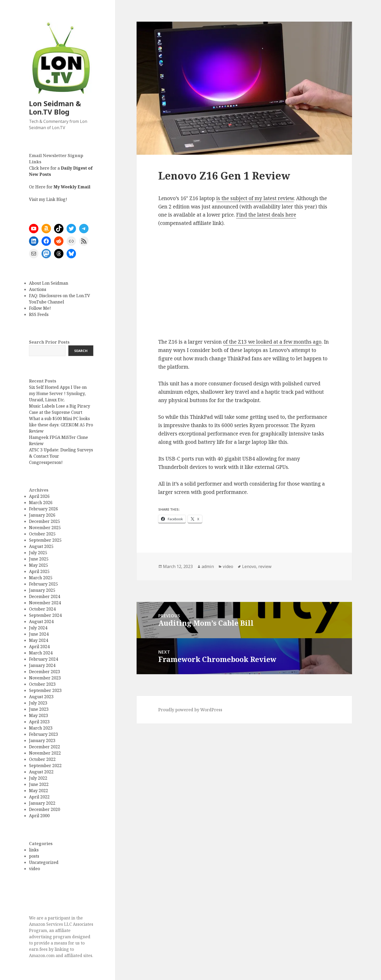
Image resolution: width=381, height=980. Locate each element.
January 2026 (42, 515)
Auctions (38, 289)
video (34, 869)
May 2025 (39, 565)
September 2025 (45, 540)
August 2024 (41, 622)
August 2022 (41, 772)
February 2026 (43, 509)
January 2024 (42, 665)
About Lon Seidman (49, 283)
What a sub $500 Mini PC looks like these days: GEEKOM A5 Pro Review (61, 425)
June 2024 (39, 634)
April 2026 (39, 496)
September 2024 (45, 615)
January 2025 (42, 590)
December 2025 (45, 521)
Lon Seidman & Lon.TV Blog (55, 108)
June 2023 (39, 709)
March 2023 (41, 728)
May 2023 (39, 715)
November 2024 (45, 603)
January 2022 (42, 803)
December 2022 (45, 747)
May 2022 (39, 791)
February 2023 (43, 734)
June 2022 (39, 784)
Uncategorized (44, 862)
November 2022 (45, 753)
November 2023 (45, 678)
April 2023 (39, 722)
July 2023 (38, 703)
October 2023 (42, 684)
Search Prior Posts (49, 342)
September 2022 (45, 766)
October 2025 (42, 534)
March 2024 (41, 653)
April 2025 (39, 571)
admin (208, 566)
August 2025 (41, 546)
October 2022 (42, 759)
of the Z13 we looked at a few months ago (272, 342)
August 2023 (41, 697)
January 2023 (42, 740)
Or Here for (60, 187)
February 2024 (43, 659)
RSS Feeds (39, 314)
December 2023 (45, 672)
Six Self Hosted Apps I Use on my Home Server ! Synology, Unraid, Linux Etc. (58, 393)
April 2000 (39, 816)
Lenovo (249, 566)
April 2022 (39, 797)
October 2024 (42, 609)
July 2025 (38, 553)
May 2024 (39, 640)
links (34, 850)
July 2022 (38, 778)
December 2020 (45, 809)
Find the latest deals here (266, 215)
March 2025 (41, 578)
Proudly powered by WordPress (190, 710)
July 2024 (38, 628)
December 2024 (45, 596)
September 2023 (45, 690)
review (265, 566)
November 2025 (45, 528)
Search (81, 351)
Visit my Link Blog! (48, 199)
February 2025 (43, 584)
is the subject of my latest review (255, 198)
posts (34, 856)
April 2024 (39, 647)
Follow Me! (40, 308)
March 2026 (41, 503)
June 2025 (39, 559)
